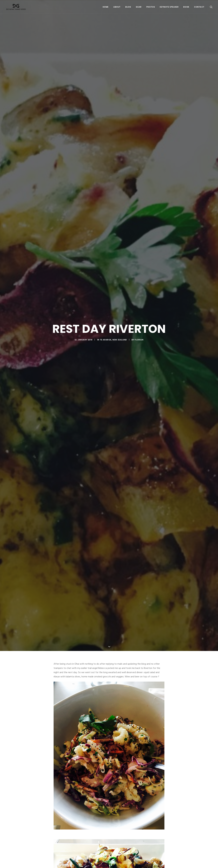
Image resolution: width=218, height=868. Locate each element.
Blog (128, 7)
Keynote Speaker (169, 7)
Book (186, 7)
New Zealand (120, 319)
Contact (199, 7)
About (117, 7)
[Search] (211, 7)
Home (106, 7)
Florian (139, 319)
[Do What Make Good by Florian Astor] (16, 7)
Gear (139, 7)
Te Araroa (106, 319)
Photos (151, 7)
